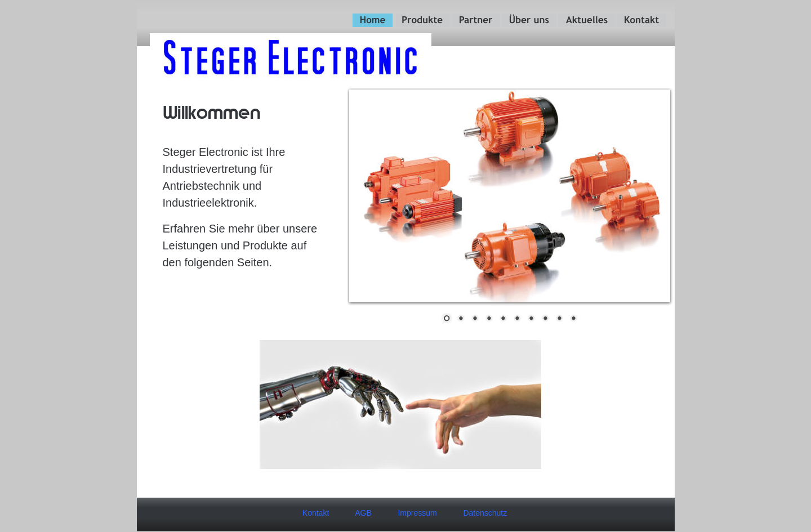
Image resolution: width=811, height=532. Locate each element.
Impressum (417, 513)
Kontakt (316, 513)
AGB (363, 513)
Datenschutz (485, 513)
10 (573, 319)
